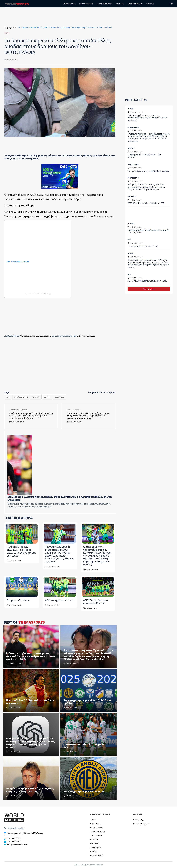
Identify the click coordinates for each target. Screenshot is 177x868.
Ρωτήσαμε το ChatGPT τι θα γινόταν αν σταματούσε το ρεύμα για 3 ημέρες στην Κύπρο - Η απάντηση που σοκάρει (30, 743)
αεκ (8, 397)
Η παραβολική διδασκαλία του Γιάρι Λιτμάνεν (30, 702)
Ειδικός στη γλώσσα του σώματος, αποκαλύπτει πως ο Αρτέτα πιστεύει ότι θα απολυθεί (60, 498)
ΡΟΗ (136, 100)
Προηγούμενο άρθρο (18, 410)
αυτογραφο (59, 397)
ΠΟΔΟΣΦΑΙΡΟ (69, 4)
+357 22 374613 (14, 842)
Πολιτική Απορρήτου (142, 824)
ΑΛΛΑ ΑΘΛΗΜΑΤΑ (105, 4)
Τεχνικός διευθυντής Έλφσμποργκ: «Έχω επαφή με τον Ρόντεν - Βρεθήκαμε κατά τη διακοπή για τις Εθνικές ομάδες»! (59, 554)
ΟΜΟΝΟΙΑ (132, 196)
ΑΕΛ (129, 240)
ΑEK (14, 28)
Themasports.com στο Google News (36, 336)
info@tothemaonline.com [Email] (17, 845)
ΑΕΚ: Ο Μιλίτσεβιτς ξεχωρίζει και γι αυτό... (147, 281)
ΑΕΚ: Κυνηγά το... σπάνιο (59, 600)
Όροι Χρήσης (139, 820)
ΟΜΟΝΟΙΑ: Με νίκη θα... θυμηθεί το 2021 (86, 746)
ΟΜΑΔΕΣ (120, 4)
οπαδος (47, 397)
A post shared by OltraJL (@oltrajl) (38, 294)
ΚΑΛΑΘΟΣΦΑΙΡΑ (86, 4)
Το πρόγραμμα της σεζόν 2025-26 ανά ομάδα (88, 702)
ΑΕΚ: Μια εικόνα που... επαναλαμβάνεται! (96, 602)
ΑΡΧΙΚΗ (93, 820)
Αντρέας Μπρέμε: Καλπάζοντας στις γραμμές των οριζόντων (30, 790)
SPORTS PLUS (133, 127)
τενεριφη (36, 397)
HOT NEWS (95, 844)
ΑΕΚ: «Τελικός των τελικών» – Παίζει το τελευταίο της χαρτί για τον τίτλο (21, 551)
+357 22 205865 (14, 839)
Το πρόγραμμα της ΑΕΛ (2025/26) (85, 791)
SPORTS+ (150, 4)
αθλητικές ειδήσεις (86, 336)
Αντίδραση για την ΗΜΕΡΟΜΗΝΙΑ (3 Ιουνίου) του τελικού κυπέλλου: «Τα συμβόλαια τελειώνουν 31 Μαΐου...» (31, 416)
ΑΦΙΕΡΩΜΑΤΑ (96, 848)
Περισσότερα (149, 289)
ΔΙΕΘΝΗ (131, 109)
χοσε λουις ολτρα (21, 397)
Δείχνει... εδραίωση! (18, 600)
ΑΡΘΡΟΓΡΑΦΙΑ (96, 836)
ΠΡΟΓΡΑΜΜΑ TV (135, 4)
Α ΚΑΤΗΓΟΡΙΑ (133, 164)
